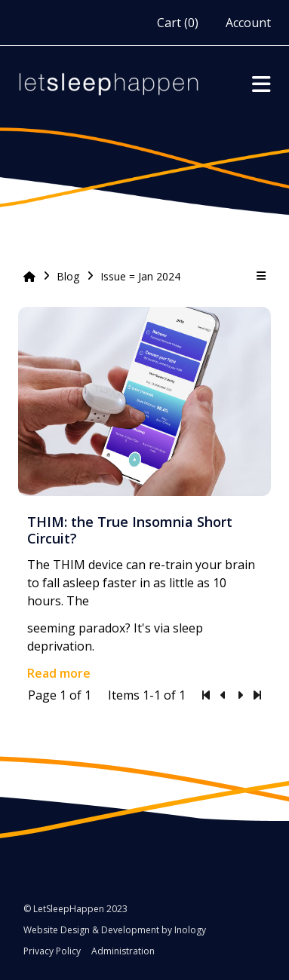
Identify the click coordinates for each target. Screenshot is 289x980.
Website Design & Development (91, 930)
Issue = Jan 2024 (140, 276)
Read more (59, 673)
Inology (190, 930)
